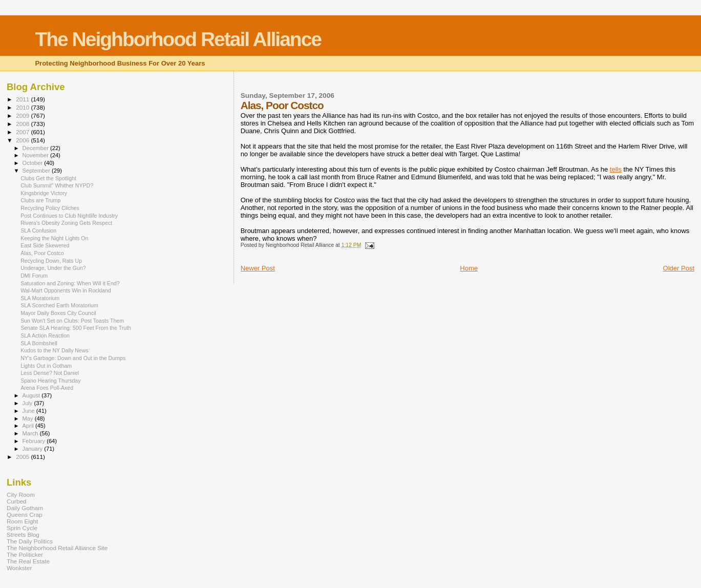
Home (469, 268)
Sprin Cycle (22, 528)
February (35, 441)
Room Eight (22, 521)
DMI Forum (34, 276)
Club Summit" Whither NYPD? (57, 185)
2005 (23, 457)
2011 (23, 99)
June (29, 411)
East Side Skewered (45, 245)
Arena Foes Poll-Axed (47, 388)
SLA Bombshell (39, 343)
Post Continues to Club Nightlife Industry (69, 216)
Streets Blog (23, 534)
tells (616, 169)
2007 (23, 132)
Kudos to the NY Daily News (55, 350)
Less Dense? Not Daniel (50, 373)
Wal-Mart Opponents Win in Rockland (66, 290)
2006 (23, 140)
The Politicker (25, 554)
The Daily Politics (30, 541)
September (37, 171)
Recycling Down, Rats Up (51, 261)
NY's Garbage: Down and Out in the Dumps (73, 358)
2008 (23, 124)
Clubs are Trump (40, 200)
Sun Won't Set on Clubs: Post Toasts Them (72, 321)
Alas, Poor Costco (42, 253)
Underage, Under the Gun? (53, 268)
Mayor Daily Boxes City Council (58, 313)
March (31, 433)
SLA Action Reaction (45, 335)
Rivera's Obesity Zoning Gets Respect (66, 223)
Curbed (16, 501)
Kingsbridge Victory (44, 193)
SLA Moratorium (40, 298)
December (36, 148)
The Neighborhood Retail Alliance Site (57, 548)
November (36, 155)
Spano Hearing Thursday (50, 381)
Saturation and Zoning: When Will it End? (70, 283)
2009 (23, 115)
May (29, 418)
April (29, 426)
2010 (23, 107)
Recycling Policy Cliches (50, 208)
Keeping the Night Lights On (54, 238)
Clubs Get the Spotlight (48, 178)
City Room (21, 495)
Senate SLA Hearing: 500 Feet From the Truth (76, 328)
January (34, 449)
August (32, 395)
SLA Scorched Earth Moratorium (59, 305)
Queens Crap (25, 514)
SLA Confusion (38, 230)
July (28, 403)
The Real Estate (28, 561)
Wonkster (19, 568)
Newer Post (258, 268)
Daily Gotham (25, 508)
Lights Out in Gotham (46, 366)
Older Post (679, 268)
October (34, 163)
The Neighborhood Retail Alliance (178, 39)
